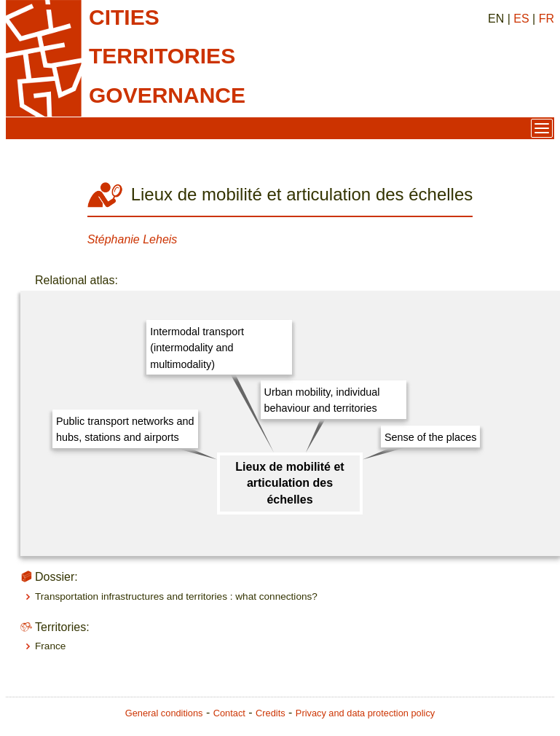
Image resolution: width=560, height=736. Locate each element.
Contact (229, 713)
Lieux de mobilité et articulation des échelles (289, 483)
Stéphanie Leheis (133, 239)
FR (547, 19)
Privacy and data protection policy (365, 713)
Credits (271, 713)
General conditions (164, 713)
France (50, 646)
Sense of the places (430, 437)
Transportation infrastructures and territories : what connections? (176, 596)
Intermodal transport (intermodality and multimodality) (197, 348)
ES (521, 19)
